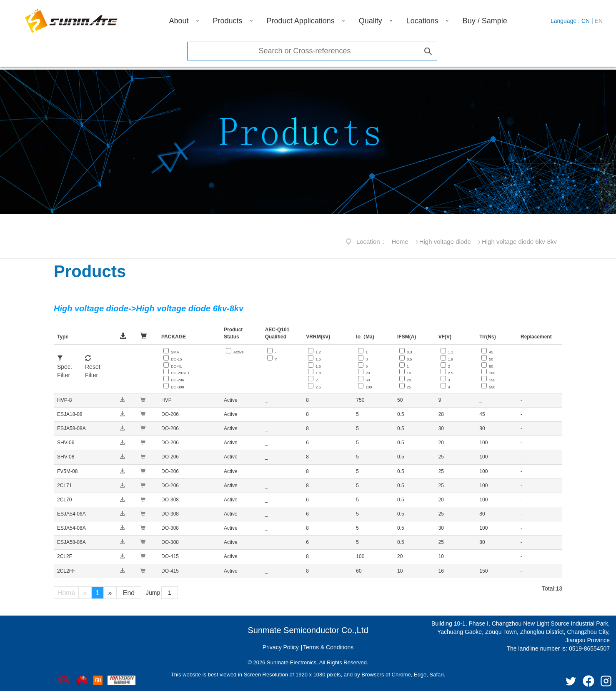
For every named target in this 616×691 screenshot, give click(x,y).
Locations (422, 21)
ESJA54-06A (71, 514)
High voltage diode (445, 242)
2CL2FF (66, 571)
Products (228, 21)
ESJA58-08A (71, 428)
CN (586, 21)
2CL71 (64, 486)
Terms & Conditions (328, 647)
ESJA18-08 (70, 414)
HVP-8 (64, 400)
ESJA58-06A (71, 542)
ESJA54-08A (71, 528)
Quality (371, 21)
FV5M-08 (67, 471)
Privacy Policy (281, 647)
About (179, 21)
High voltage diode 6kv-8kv (519, 242)
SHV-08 (66, 457)
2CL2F (65, 556)
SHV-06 (66, 443)
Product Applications (301, 21)
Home (400, 242)
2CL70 (64, 500)
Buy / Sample (485, 21)
